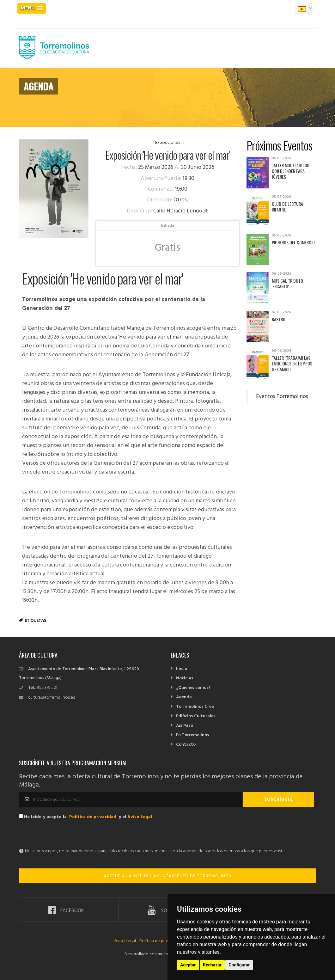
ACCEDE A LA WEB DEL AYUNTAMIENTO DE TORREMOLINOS (167, 876)
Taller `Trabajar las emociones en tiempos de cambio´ (292, 363)
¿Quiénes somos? (193, 688)
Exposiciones (167, 143)
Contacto (186, 745)
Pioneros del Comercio (293, 242)
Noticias (185, 678)
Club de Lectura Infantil (287, 207)
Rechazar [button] (212, 965)
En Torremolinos (193, 735)
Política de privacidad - (161, 941)
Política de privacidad (93, 817)
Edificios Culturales (196, 716)
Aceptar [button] (188, 965)
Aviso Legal (140, 817)
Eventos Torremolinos (282, 397)
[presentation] (67, 835)
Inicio (182, 669)
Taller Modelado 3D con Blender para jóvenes (291, 171)
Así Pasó (185, 726)
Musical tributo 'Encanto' (287, 283)
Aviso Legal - (127, 941)
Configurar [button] (239, 965)
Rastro (279, 319)
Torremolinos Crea (195, 707)
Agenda (184, 697)
